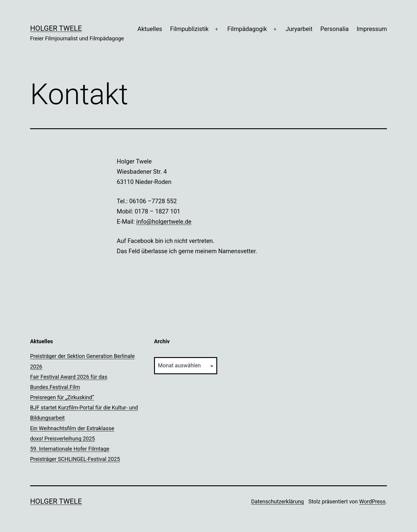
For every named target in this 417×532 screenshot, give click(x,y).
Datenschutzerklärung (278, 501)
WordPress (372, 501)
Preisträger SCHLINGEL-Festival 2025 (75, 459)
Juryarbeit (299, 29)
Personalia (335, 29)
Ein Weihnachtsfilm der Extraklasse (72, 428)
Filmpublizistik (189, 29)
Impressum (372, 29)
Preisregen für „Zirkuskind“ (62, 397)
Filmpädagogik (247, 29)
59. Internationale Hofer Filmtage (70, 449)
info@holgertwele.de (164, 222)
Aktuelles (150, 29)
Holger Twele (56, 28)
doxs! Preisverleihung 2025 (62, 439)
